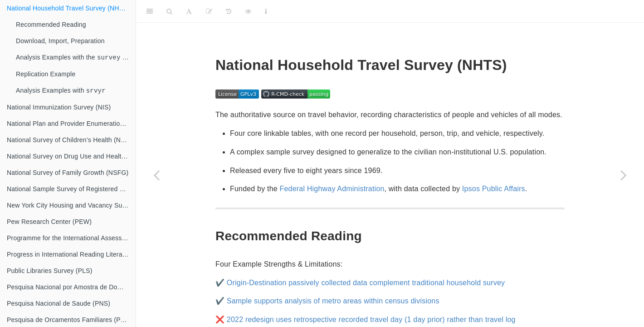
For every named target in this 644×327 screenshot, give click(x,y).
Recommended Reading (51, 25)
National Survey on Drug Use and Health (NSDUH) (71, 158)
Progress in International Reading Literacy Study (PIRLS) (71, 256)
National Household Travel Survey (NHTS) (68, 8)
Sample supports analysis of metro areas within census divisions (333, 301)
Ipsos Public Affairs (494, 189)
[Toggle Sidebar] (150, 11)
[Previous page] (156, 175)
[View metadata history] (229, 11)
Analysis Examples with (63, 92)
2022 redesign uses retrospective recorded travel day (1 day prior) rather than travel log (371, 320)
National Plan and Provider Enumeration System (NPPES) (71, 125)
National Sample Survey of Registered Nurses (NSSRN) (71, 191)
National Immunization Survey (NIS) (59, 109)
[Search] (169, 11)
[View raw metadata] (248, 11)
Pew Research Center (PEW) (49, 223)
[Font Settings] (189, 11)
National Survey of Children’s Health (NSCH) (71, 142)
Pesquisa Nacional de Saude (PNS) (59, 305)
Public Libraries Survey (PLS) (50, 272)
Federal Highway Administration (332, 189)
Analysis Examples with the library (76, 58)
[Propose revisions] (209, 11)
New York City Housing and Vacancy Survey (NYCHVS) (71, 207)
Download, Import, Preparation (60, 41)
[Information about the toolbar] (266, 11)
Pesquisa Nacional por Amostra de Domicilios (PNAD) (71, 289)
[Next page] (624, 175)
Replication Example (46, 75)
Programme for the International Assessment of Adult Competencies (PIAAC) (71, 240)
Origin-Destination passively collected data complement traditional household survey (366, 283)
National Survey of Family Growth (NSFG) (68, 174)
